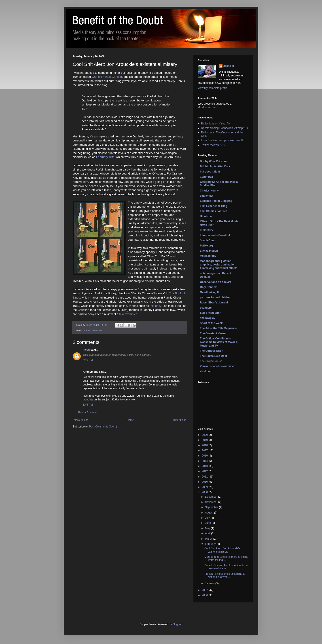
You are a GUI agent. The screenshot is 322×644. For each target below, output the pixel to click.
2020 (205, 435)
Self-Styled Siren (211, 313)
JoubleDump (208, 240)
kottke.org (206, 246)
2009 (205, 487)
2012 (205, 471)
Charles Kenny (209, 191)
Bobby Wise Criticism (214, 161)
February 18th (105, 157)
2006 (205, 595)
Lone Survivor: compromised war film (223, 140)
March (209, 539)
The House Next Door (214, 356)
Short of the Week (211, 323)
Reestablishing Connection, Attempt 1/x (224, 128)
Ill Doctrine (207, 230)
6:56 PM (88, 360)
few (122, 314)
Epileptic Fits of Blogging (216, 201)
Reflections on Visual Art (216, 124)
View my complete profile (213, 88)
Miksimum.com (207, 107)
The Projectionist (211, 361)
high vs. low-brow (92, 330)
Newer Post (81, 420)
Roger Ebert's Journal (214, 303)
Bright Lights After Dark (215, 166)
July (208, 518)
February (211, 544)
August (210, 513)
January (210, 583)
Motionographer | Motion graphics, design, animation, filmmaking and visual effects (219, 265)
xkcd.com (206, 371)
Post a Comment (88, 412)
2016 (205, 456)
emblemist (207, 196)
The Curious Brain (212, 351)
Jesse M (229, 66)
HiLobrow (206, 216)
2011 (205, 477)
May (208, 528)
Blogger (177, 624)
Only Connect (209, 287)
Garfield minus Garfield (107, 77)
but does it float (210, 172)
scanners (206, 308)
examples (131, 314)
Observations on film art (215, 282)
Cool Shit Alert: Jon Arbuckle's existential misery (222, 550)
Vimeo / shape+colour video (218, 366)
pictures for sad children (216, 297)
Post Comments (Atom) (103, 427)
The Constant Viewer (213, 333)
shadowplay (208, 318)
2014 (205, 461)
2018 (205, 445)
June (208, 523)
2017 (205, 450)
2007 (205, 590)
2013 (205, 466)
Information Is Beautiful (215, 235)
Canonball (206, 177)
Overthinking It (209, 292)
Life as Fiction (209, 251)
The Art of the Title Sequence (218, 328)
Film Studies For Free (214, 211)
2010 (205, 482)
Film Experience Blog (214, 206)
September (212, 507)
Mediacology (208, 256)
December (212, 497)
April (208, 533)
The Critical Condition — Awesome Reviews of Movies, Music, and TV (219, 342)
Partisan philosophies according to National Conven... (225, 575)
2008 (205, 492)
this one (155, 306)
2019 (205, 440)
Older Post (179, 420)
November (212, 502)
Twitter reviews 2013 (213, 145)
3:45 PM (88, 405)
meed (86, 350)
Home (130, 420)
